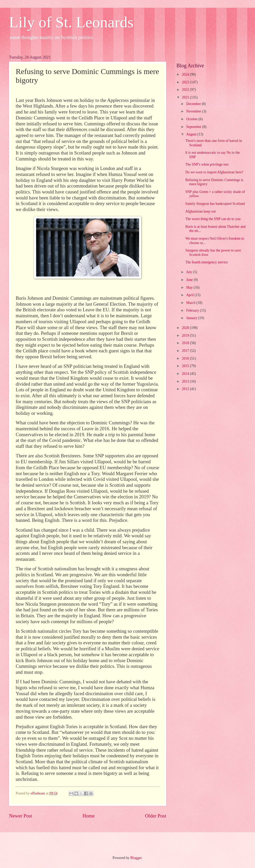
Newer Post (21, 816)
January (192, 318)
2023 (186, 82)
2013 (186, 381)
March (191, 303)
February (193, 310)
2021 (186, 97)
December (194, 104)
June (190, 280)
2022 (186, 90)
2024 (186, 74)
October (192, 119)
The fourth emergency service (206, 262)
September (194, 127)
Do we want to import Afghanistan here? (214, 172)
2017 (186, 351)
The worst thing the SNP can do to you (213, 219)
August (192, 134)
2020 (186, 328)
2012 (186, 389)
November (194, 111)
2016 (186, 358)
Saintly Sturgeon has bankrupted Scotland (215, 204)
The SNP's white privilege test (207, 164)
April (190, 295)
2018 (186, 343)
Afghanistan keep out (200, 211)
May (190, 287)
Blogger (136, 858)
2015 (186, 366)
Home (88, 816)
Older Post (156, 816)
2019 (186, 335)
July (190, 272)
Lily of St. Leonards (71, 22)
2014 (186, 374)
